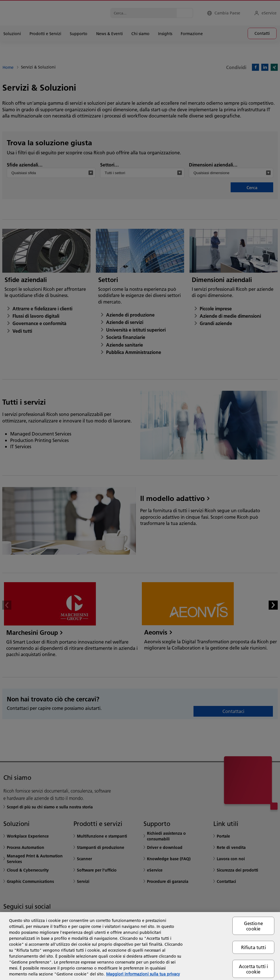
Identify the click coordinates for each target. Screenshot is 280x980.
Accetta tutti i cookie (253, 969)
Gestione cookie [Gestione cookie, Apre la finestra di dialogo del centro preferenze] (253, 926)
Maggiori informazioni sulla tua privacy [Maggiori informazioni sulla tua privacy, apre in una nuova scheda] (143, 974)
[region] (140, 946)
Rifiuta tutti (253, 947)
